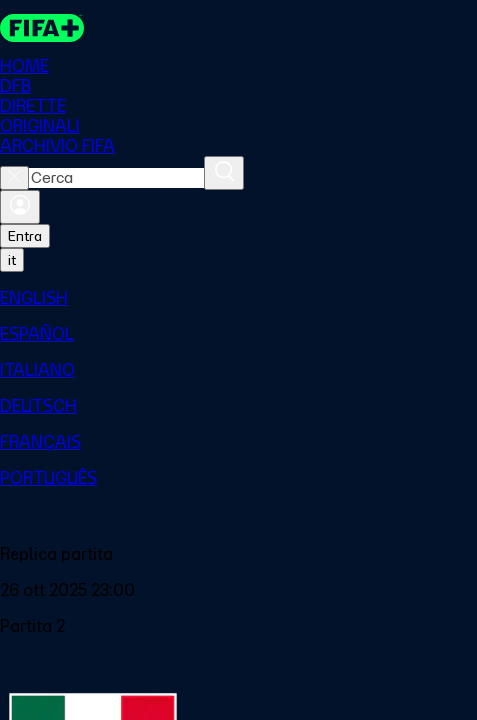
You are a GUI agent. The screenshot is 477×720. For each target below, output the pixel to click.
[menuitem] (238, 298)
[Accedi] (20, 207)
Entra (25, 236)
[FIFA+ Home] (42, 28)
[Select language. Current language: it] (12, 260)
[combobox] (116, 178)
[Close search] (14, 178)
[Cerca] (224, 173)
